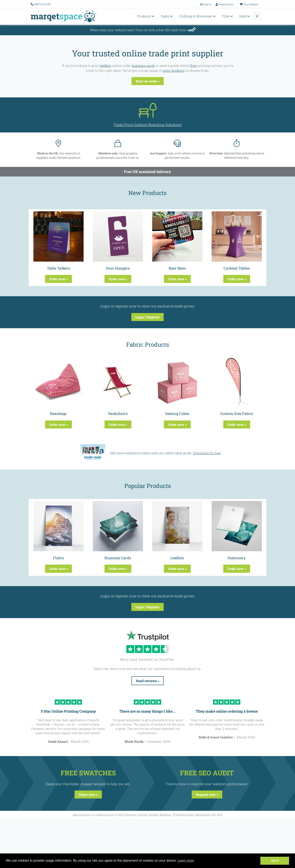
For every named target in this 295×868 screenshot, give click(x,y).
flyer (194, 65)
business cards (143, 65)
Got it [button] (275, 861)
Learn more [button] (186, 861)
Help (245, 16)
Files (228, 16)
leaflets (106, 65)
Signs (167, 16)
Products (146, 16)
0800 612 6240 (42, 4)
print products (174, 70)
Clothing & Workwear (198, 16)
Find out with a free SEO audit (157, 30)
